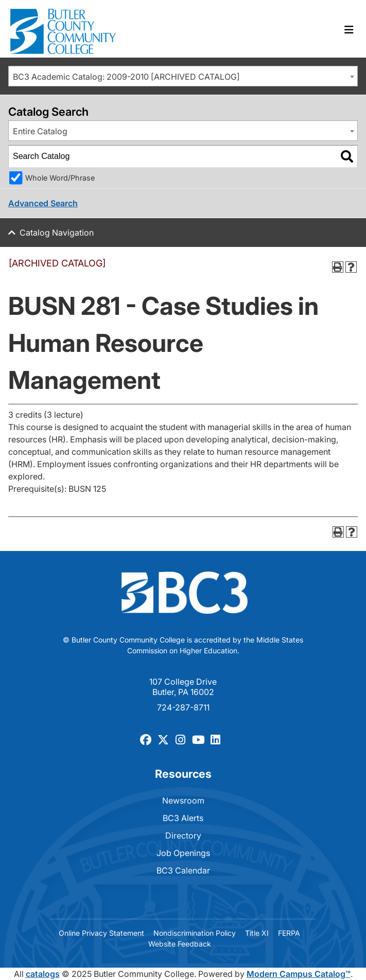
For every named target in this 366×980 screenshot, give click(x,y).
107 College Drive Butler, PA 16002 (183, 687)
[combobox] (183, 76)
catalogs (43, 974)
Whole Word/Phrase (60, 178)
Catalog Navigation (57, 233)
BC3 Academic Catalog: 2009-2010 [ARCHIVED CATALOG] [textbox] (126, 77)
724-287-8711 (183, 707)
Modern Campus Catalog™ (299, 974)
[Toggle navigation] (349, 30)
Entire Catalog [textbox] (40, 131)
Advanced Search (43, 203)
